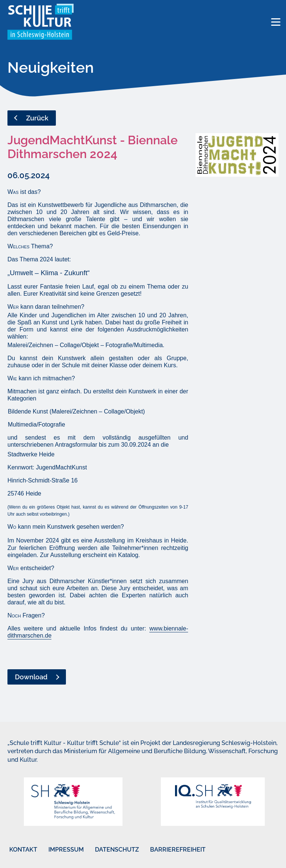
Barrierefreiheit (178, 850)
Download (31, 677)
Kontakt (23, 850)
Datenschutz (117, 850)
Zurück (37, 118)
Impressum (66, 850)
